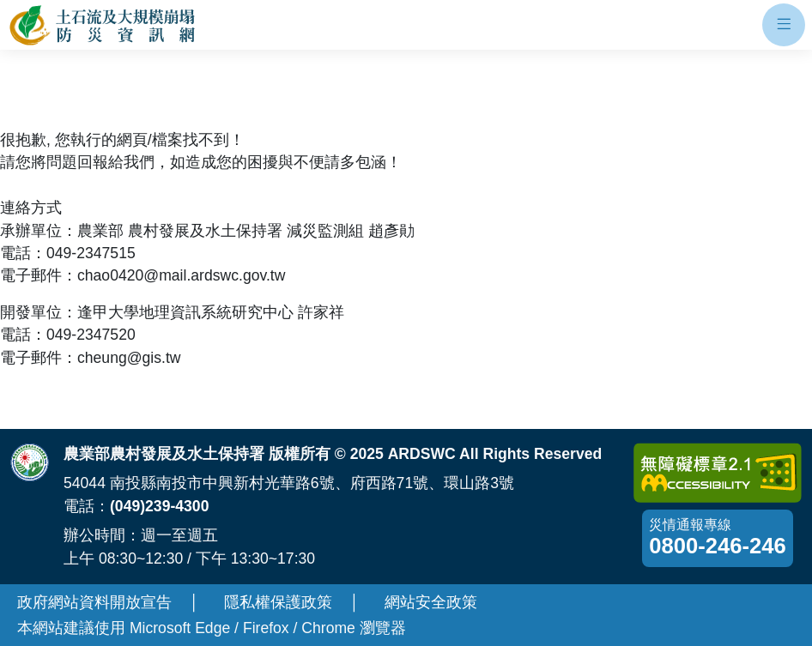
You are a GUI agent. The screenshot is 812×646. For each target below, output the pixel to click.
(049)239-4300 (159, 506)
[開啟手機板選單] (784, 25)
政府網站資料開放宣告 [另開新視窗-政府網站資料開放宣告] (94, 602)
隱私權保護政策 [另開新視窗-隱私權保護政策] (278, 602)
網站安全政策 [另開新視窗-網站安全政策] (431, 602)
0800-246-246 (717, 546)
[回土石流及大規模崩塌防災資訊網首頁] (103, 25)
